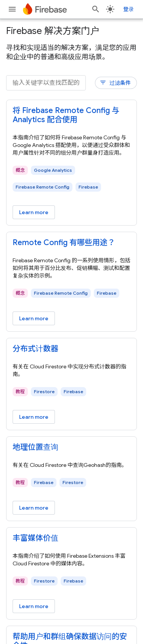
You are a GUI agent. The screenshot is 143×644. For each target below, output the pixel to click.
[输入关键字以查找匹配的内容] (46, 83)
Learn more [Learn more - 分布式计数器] (34, 417)
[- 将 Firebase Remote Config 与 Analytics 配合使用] (71, 115)
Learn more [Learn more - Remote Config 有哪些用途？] (34, 318)
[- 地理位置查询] (71, 447)
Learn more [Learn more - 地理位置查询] (34, 508)
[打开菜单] (12, 9)
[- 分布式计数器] (71, 349)
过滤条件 (115, 83)
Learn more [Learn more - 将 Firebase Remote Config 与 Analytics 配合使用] (34, 212)
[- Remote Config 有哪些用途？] (71, 243)
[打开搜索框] (96, 9)
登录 (129, 9)
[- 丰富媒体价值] (71, 538)
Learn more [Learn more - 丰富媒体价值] (34, 606)
